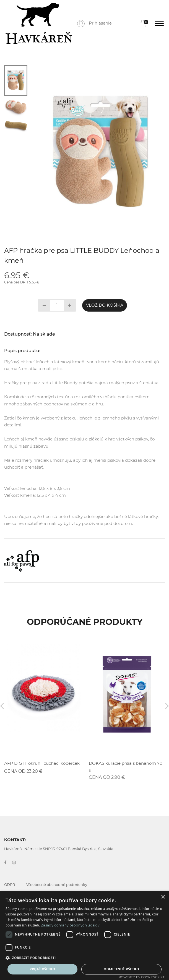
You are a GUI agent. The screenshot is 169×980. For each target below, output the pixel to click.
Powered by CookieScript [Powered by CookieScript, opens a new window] (141, 977)
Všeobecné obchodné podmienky (57, 885)
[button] (84, 958)
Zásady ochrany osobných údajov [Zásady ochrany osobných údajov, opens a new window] (70, 925)
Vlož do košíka (105, 305)
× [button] (163, 897)
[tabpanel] (100, 151)
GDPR (10, 885)
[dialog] (84, 936)
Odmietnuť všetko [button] (121, 969)
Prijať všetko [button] (42, 969)
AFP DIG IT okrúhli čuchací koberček (42, 763)
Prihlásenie (100, 23)
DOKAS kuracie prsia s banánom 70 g (126, 766)
